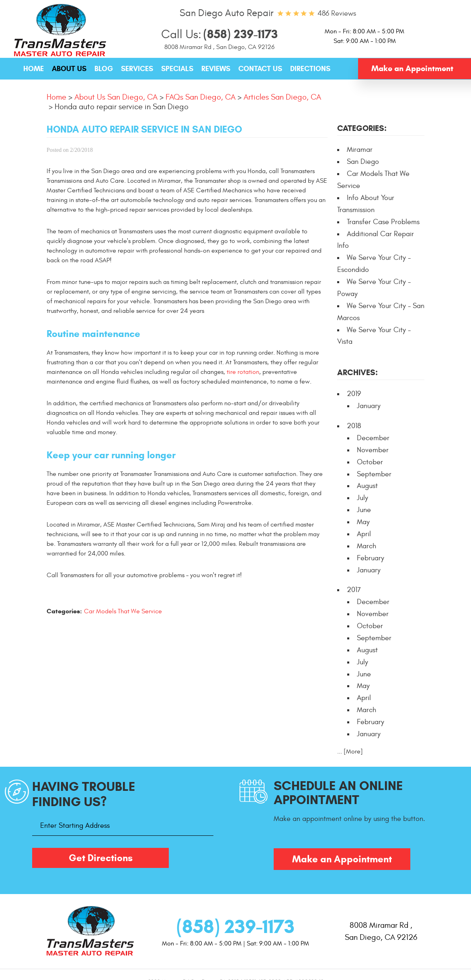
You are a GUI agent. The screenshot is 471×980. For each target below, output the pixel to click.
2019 (354, 394)
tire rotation (243, 372)
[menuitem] (34, 69)
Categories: (362, 128)
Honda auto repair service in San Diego (122, 107)
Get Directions (101, 858)
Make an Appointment (412, 68)
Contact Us (260, 69)
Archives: (357, 373)
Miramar (360, 150)
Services (137, 69)
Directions (310, 69)
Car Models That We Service (123, 611)
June (364, 510)
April (364, 534)
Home (34, 69)
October (370, 462)
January (369, 406)
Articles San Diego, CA (282, 97)
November (373, 450)
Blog (104, 69)
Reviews (216, 69)
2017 (354, 590)
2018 (354, 426)
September (374, 474)
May (363, 522)
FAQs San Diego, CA (201, 97)
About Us (69, 69)
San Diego (363, 162)
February (371, 558)
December (373, 438)
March (367, 546)
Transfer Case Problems (383, 222)
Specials (177, 69)
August (367, 486)
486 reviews (337, 13)
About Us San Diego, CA (116, 97)
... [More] (350, 751)
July (362, 498)
